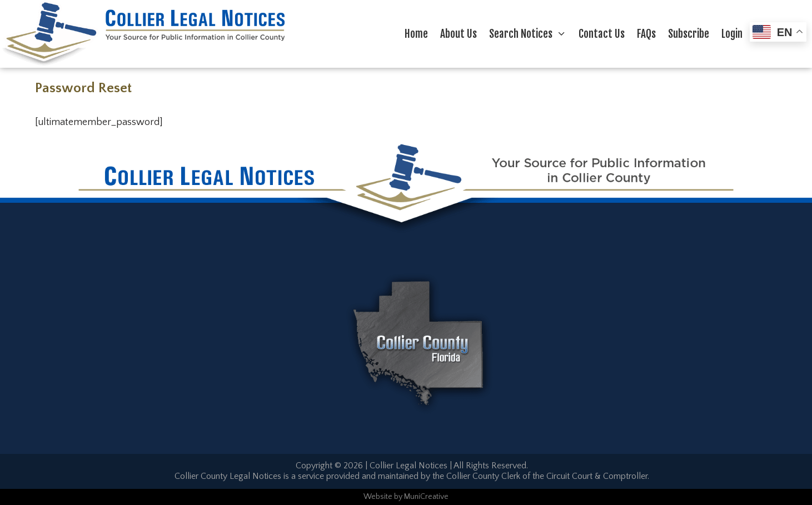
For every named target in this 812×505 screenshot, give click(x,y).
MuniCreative (426, 497)
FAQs (646, 34)
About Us (459, 34)
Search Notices (531, 34)
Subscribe (689, 34)
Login (732, 34)
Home (416, 34)
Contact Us (602, 34)
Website (378, 497)
